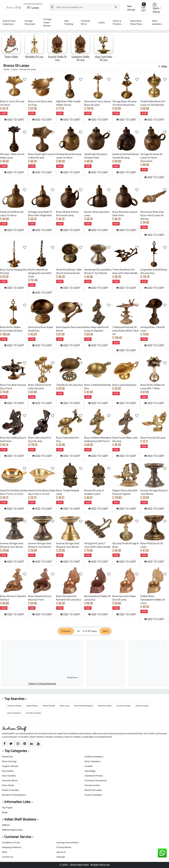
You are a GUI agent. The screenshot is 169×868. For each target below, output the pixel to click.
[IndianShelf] (14, 8)
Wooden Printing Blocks (14, 795)
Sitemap (61, 857)
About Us (61, 852)
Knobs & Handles (11, 790)
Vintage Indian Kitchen (47, 22)
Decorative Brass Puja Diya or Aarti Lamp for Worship (152, 215)
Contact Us (8, 857)
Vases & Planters (117, 23)
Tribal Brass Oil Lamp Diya (70, 385)
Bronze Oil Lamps (93, 790)
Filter (163, 67)
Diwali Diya (7, 757)
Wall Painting (69, 23)
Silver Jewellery (157, 23)
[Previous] (66, 631)
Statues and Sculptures (9, 23)
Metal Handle (49, 706)
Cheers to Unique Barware (42, 684)
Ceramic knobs (92, 785)
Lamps (101, 23)
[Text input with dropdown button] (87, 7)
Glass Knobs (8, 785)
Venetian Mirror (86, 23)
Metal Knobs (32, 706)
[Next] (105, 631)
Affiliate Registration (12, 830)
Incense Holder (124, 706)
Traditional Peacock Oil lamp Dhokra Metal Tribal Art (125, 331)
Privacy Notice (64, 847)
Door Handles (9, 776)
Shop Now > (73, 678)
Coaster (89, 766)
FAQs (5, 852)
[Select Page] (79, 631)
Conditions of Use (11, 843)
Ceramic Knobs (15, 706)
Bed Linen (65, 706)
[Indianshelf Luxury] (33, 8)
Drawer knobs (142, 706)
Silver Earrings (9, 761)
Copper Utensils (10, 766)
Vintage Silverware (30, 23)
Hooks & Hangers (93, 795)
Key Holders (8, 771)
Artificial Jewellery (94, 757)
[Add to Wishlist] (25, 79)
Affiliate (6, 825)
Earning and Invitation (68, 843)
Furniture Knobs (34, 713)
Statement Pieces (94, 776)
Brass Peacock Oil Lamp (153, 438)
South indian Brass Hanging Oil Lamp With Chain (40, 273)
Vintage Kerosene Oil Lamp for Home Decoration (151, 158)
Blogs (5, 812)
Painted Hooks (105, 706)
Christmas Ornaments (96, 781)
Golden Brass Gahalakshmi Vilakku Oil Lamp (153, 600)
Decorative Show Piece (136, 23)
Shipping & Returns (12, 847)
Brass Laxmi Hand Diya (124, 385)
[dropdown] (52, 7)
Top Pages (7, 808)
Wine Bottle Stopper (84, 706)
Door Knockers (14, 713)
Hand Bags (90, 771)
